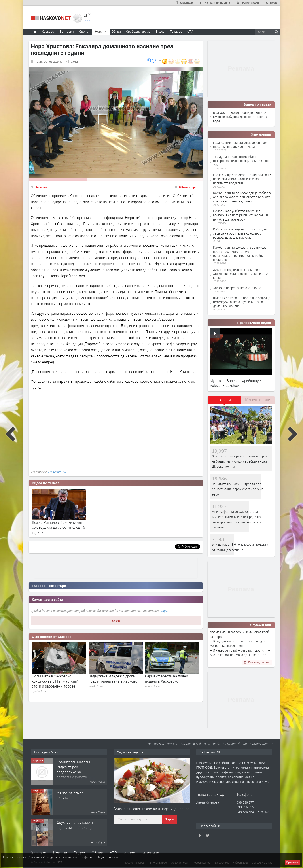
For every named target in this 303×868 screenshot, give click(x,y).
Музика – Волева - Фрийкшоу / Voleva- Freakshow (235, 383)
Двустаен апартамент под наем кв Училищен (75, 825)
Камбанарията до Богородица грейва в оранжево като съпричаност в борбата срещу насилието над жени (242, 197)
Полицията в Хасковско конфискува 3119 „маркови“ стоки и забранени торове (55, 681)
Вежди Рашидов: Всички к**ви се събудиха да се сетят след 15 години (58, 527)
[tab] (224, 401)
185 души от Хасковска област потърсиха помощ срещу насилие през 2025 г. (241, 161)
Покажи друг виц (257, 662)
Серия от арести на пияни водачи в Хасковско (167, 678)
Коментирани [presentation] (258, 400)
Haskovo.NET (58, 472)
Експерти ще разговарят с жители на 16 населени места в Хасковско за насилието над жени (242, 179)
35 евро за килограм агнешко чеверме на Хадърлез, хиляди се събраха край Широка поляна (240, 461)
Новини (101, 31)
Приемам (292, 862)
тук (164, 611)
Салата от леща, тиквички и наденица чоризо (151, 809)
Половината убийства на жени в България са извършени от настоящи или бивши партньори (240, 215)
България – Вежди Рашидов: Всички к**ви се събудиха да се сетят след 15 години (240, 117)
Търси (170, 819)
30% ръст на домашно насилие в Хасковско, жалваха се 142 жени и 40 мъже (240, 274)
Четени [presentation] (224, 400)
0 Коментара (188, 187)
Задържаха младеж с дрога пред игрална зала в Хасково (113, 678)
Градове (176, 31)
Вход (116, 621)
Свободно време (138, 31)
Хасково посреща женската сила (237, 288)
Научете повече (108, 857)
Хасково (41, 187)
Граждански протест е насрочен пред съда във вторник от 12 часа (240, 145)
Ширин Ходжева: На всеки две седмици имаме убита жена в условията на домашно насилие (242, 302)
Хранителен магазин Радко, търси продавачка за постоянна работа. (74, 769)
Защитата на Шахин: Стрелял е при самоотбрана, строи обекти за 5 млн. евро (239, 489)
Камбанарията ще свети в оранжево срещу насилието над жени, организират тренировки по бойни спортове (240, 254)
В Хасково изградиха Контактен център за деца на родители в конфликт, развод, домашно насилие (242, 233)
